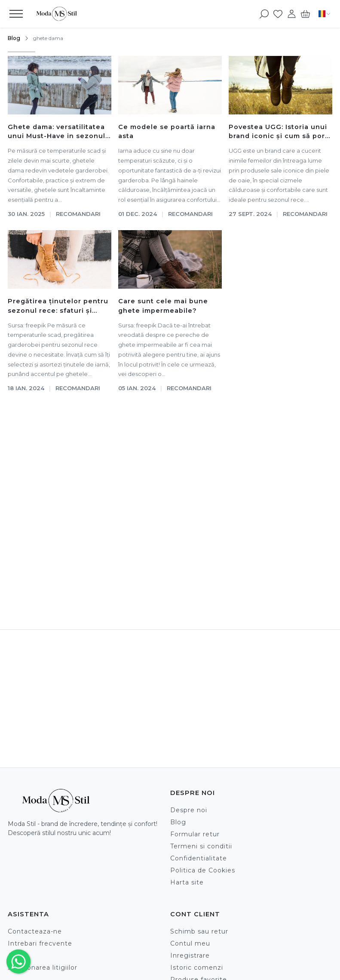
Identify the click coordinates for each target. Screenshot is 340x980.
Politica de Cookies (203, 870)
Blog (14, 38)
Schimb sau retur (199, 931)
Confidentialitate (199, 858)
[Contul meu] (292, 14)
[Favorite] (278, 14)
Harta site (187, 882)
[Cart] (305, 14)
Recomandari (78, 214)
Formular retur (195, 834)
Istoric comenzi (197, 968)
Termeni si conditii (201, 846)
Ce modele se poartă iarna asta (167, 132)
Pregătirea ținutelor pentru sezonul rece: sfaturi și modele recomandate (58, 307)
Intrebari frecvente (40, 943)
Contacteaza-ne (35, 931)
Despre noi (189, 810)
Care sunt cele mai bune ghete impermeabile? (163, 306)
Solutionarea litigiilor (43, 968)
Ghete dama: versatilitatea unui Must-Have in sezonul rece (57, 132)
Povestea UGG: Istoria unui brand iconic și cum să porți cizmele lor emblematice (279, 132)
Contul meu (190, 943)
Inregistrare (190, 955)
